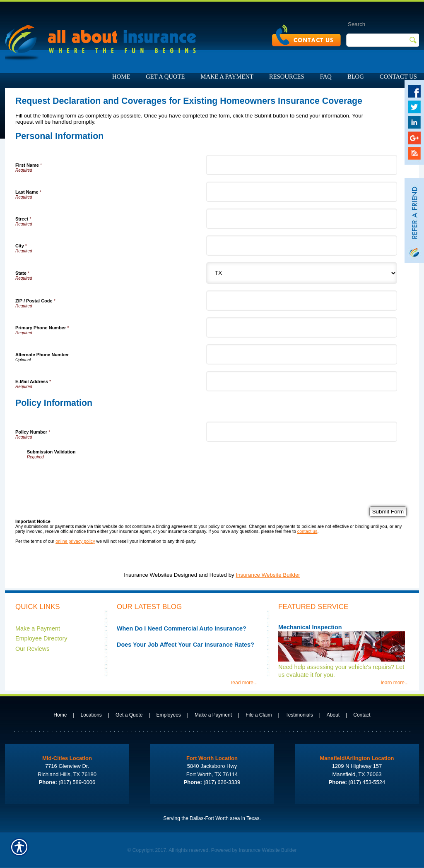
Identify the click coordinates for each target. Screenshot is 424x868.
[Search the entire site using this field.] (374, 24)
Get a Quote (129, 715)
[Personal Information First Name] (302, 165)
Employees (168, 715)
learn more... (395, 683)
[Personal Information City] (302, 246)
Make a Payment (38, 628)
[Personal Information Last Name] (302, 192)
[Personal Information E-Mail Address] (302, 381)
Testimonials (299, 715)
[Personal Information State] (302, 273)
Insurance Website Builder (268, 575)
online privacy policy (75, 541)
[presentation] (90, 475)
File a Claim (259, 715)
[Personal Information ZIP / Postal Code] (302, 301)
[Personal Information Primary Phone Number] (302, 327)
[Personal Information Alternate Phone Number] (302, 354)
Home (60, 715)
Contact (362, 715)
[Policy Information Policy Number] (302, 432)
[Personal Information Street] (302, 219)
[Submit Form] (388, 512)
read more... (244, 683)
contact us (307, 531)
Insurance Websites (148, 575)
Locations (91, 715)
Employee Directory (41, 638)
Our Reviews (32, 649)
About (333, 715)
